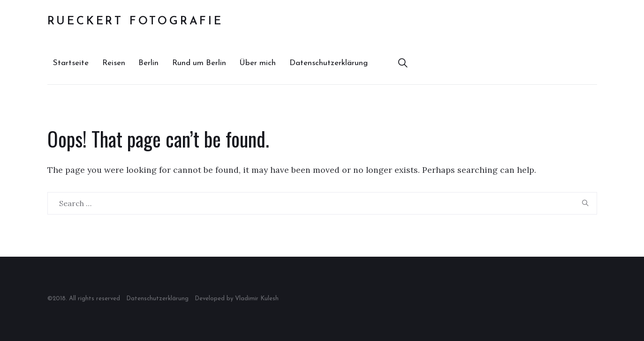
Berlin (148, 63)
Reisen (114, 63)
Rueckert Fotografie (135, 22)
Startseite (71, 63)
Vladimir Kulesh (257, 299)
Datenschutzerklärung (329, 63)
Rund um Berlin (199, 63)
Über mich (258, 63)
